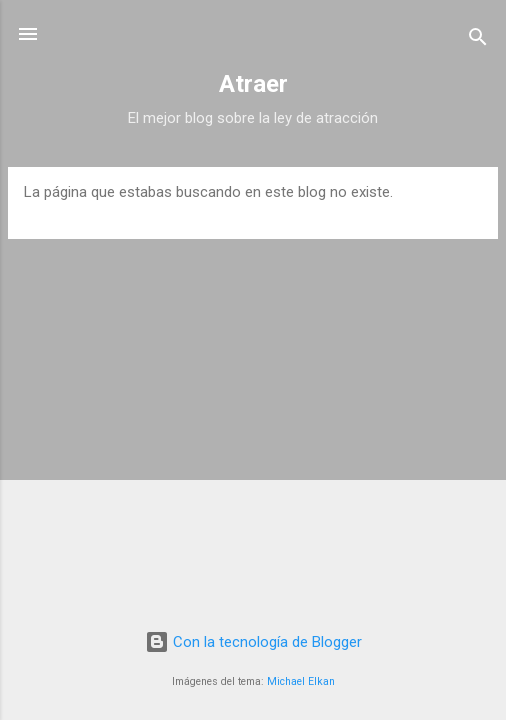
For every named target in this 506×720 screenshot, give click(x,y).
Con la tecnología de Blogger (253, 642)
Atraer (253, 84)
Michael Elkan (301, 681)
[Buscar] (478, 40)
